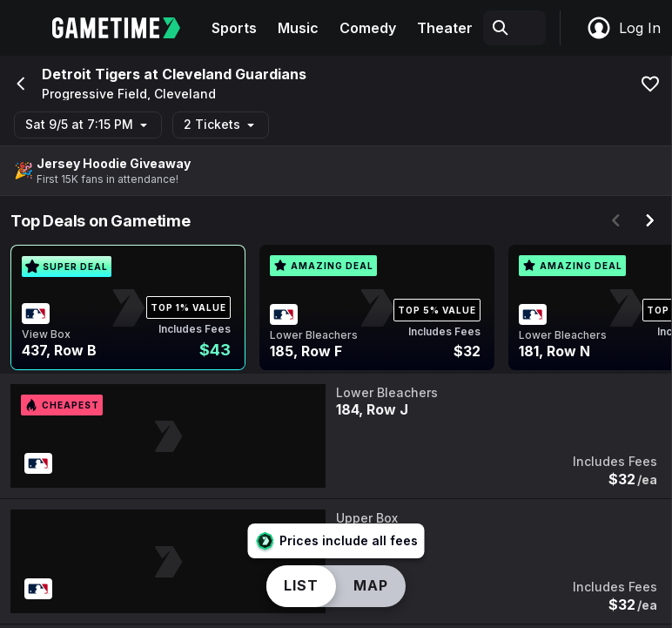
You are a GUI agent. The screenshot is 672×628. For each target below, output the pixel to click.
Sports (234, 28)
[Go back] (19, 84)
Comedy (368, 28)
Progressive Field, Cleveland (129, 94)
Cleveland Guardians (234, 74)
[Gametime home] (127, 28)
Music (298, 28)
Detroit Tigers (91, 74)
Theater (445, 28)
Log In (623, 28)
